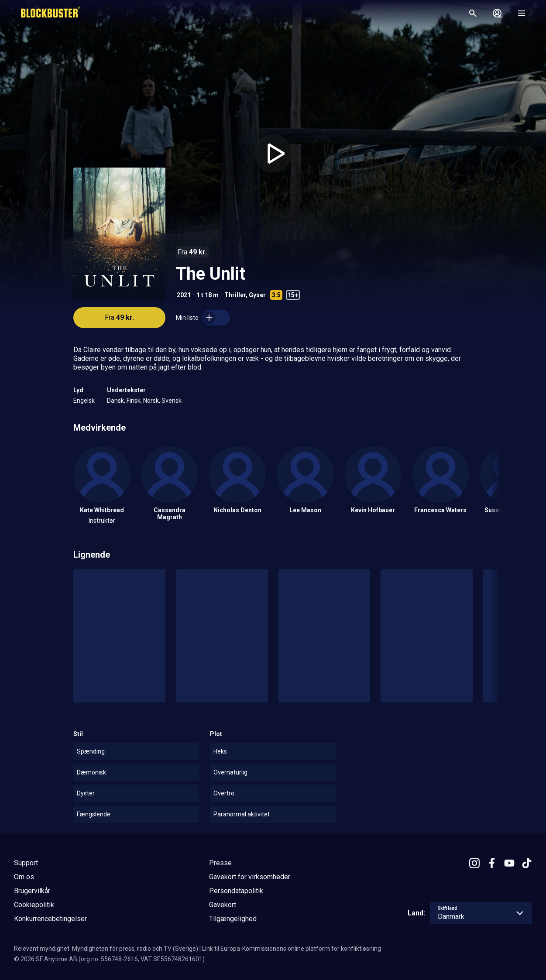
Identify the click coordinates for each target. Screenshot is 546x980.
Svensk (172, 401)
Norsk (151, 401)
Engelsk (84, 401)
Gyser (257, 295)
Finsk (134, 401)
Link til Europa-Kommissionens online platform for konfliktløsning (292, 949)
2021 (184, 295)
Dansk (115, 401)
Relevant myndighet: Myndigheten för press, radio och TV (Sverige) (106, 949)
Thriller (235, 295)
